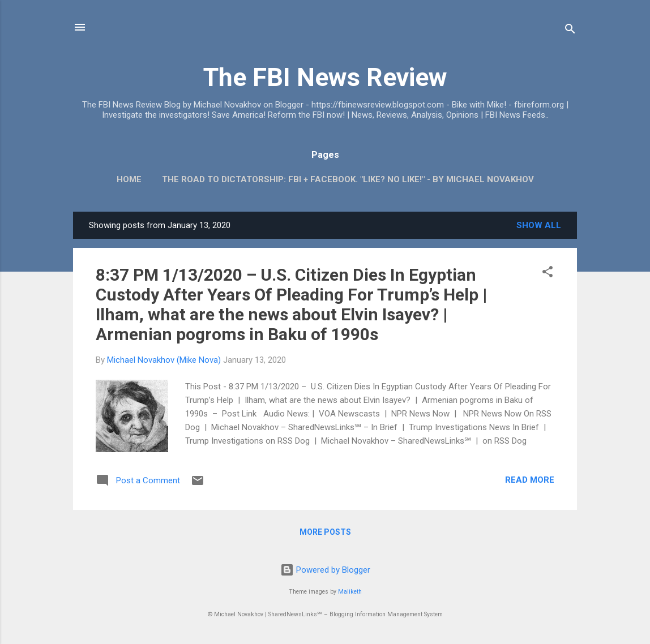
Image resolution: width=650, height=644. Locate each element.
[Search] (570, 31)
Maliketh (350, 592)
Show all (539, 225)
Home (129, 179)
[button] (548, 274)
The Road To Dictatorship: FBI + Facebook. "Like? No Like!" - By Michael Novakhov (348, 179)
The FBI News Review (325, 77)
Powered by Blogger (325, 570)
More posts (325, 532)
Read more (530, 480)
